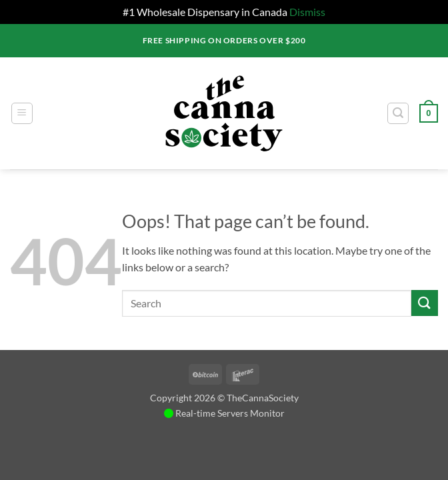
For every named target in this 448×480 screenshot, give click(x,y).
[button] (22, 113)
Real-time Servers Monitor (224, 413)
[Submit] (425, 303)
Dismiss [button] (307, 12)
